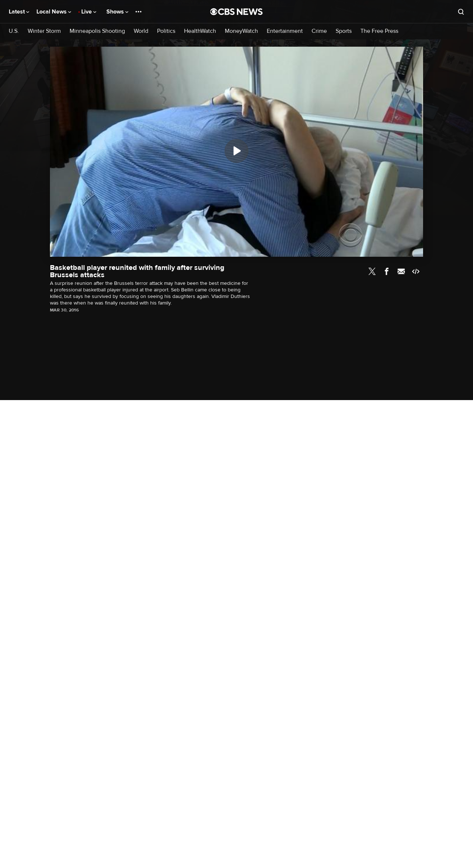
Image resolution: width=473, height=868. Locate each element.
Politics (166, 31)
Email (401, 271)
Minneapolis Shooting (97, 31)
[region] (236, 152)
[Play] (236, 151)
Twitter (372, 271)
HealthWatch (200, 31)
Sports (344, 31)
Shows (117, 12)
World (141, 31)
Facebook (387, 271)
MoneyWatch (241, 31)
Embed (416, 271)
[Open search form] (461, 12)
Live (89, 12)
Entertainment (285, 31)
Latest (19, 12)
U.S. (14, 31)
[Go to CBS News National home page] (236, 12)
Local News (54, 12)
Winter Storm (44, 31)
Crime (319, 31)
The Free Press (379, 31)
